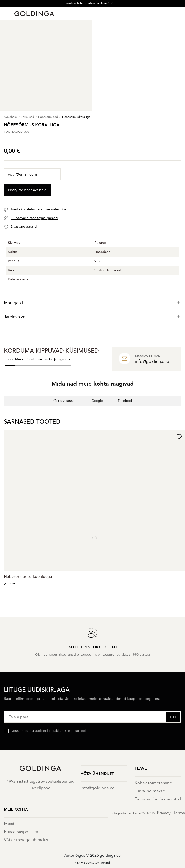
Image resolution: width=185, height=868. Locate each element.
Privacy (164, 813)
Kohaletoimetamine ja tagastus (48, 359)
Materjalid (92, 303)
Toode (10, 359)
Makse (20, 359)
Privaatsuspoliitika (21, 832)
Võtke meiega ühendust (27, 840)
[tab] (92, 303)
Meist (9, 824)
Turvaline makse (150, 791)
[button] (4, 411)
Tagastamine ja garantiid (158, 799)
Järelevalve (92, 317)
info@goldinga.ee (98, 788)
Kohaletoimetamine (153, 783)
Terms (179, 813)
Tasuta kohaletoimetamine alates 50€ (89, 3)
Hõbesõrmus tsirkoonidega (28, 577)
